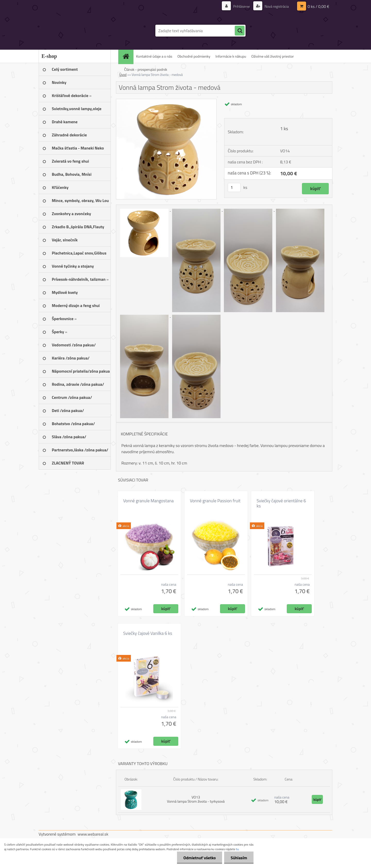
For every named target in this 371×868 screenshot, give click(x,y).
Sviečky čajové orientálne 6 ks (281, 503)
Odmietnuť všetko (199, 858)
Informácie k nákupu (231, 56)
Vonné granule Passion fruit (215, 501)
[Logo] (74, 31)
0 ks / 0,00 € (318, 6)
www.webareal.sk (93, 834)
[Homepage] (128, 56)
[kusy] (234, 187)
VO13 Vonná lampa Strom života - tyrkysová (196, 799)
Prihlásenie (242, 6)
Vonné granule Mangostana (148, 501)
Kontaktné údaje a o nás (154, 56)
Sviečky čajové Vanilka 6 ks (148, 633)
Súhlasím (239, 858)
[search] (240, 31)
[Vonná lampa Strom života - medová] (166, 101)
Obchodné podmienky (194, 56)
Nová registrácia (276, 6)
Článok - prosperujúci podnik (146, 69)
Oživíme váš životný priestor (272, 56)
